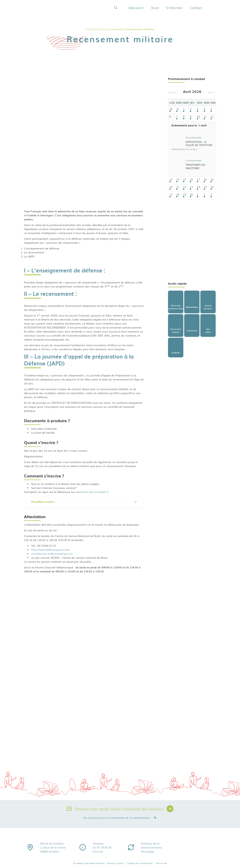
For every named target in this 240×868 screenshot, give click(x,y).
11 (205, 117)
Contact (196, 8)
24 (198, 187)
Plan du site (161, 863)
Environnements (151, 847)
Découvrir (136, 8)
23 (191, 187)
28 (178, 195)
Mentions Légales (116, 863)
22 (185, 187)
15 (184, 180)
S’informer (174, 8)
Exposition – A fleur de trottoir (199, 143)
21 (178, 187)
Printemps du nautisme (196, 166)
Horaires (98, 843)
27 (171, 195)
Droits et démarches (112, 29)
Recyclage (148, 851)
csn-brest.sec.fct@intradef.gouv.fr (52, 554)
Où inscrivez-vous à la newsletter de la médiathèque (120, 818)
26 (212, 187)
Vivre (155, 8)
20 (171, 187)
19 (212, 180)
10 (198, 117)
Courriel (98, 851)
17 (198, 180)
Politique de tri (150, 843)
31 (178, 109)
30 (171, 109)
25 (205, 187)
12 (212, 117)
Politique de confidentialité (141, 863)
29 (185, 195)
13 (171, 180)
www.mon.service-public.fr (92, 492)
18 (205, 180)
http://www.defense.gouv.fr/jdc (50, 550)
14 (178, 180)
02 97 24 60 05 (102, 847)
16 (191, 180)
